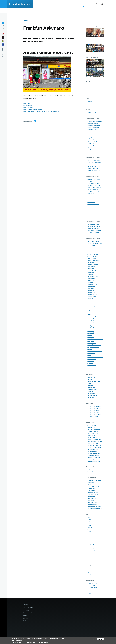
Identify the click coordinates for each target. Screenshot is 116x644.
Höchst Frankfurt (92, 280)
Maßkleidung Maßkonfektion (95, 351)
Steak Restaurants (92, 212)
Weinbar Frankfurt (92, 246)
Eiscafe (89, 150)
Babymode (90, 309)
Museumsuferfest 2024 (93, 455)
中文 (89, 529)
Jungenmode (91, 333)
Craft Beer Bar (91, 144)
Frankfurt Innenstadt (29, 108)
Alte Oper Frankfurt (92, 254)
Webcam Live (91, 586)
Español (90, 521)
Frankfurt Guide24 (20, 9)
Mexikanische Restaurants (94, 187)
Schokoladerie (91, 202)
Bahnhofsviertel (92, 258)
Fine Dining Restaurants (94, 161)
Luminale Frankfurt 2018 (94, 453)
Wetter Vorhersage (92, 588)
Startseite (26, 21)
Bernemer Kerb (91, 427)
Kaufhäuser (90, 337)
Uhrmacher (90, 367)
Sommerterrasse (92, 206)
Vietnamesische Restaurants (95, 244)
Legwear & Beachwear (93, 347)
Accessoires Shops (92, 307)
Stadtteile (90, 546)
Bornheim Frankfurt (93, 264)
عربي (89, 517)
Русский (90, 527)
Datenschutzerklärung (29, 613)
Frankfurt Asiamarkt (28, 104)
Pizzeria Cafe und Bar (93, 191)
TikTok (89, 573)
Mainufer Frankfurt (92, 284)
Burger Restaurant (92, 138)
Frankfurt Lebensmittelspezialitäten (32, 110)
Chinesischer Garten (93, 433)
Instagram (90, 571)
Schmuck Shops (92, 359)
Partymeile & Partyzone (94, 552)
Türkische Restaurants (93, 233)
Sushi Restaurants (92, 214)
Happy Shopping (92, 327)
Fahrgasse (90, 380)
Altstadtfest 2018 (92, 425)
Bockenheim (91, 262)
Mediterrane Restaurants (94, 185)
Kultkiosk (90, 181)
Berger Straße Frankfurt (94, 260)
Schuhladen (91, 361)
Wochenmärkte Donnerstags (95, 411)
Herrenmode (91, 331)
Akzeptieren (94, 639)
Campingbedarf (91, 317)
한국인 (89, 533)
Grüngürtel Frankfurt (93, 276)
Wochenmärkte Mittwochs (94, 409)
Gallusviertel (91, 272)
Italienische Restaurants (94, 171)
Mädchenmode (91, 353)
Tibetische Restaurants (93, 229)
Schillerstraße (91, 394)
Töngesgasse (91, 398)
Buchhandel (91, 313)
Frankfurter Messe (92, 270)
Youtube (90, 575)
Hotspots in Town (92, 113)
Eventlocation (91, 152)
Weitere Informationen (46, 642)
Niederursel (90, 288)
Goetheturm (91, 274)
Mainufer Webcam (92, 584)
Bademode (90, 311)
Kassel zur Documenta (93, 487)
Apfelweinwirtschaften (93, 123)
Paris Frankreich (92, 470)
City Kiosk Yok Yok (92, 437)
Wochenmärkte (91, 554)
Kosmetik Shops (92, 343)
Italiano (89, 525)
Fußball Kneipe (91, 165)
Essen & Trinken (92, 542)
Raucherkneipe (91, 193)
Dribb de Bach (91, 266)
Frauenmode (91, 323)
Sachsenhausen (92, 296)
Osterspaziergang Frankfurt (95, 461)
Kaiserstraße (91, 386)
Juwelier (90, 335)
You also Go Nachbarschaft (95, 509)
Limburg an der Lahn (93, 493)
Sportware (90, 363)
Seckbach (90, 298)
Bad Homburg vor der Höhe (95, 481)
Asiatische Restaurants (94, 125)
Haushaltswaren (92, 329)
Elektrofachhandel (92, 321)
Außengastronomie (92, 129)
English (89, 519)
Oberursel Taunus (92, 503)
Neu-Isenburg (91, 286)
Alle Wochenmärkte (93, 417)
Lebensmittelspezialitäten (94, 183)
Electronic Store (92, 319)
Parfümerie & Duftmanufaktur (95, 357)
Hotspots (90, 558)
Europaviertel (91, 268)
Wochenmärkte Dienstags (94, 407)
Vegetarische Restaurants (94, 241)
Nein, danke (101, 639)
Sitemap (25, 618)
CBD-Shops (91, 315)
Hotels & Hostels (92, 560)
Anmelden (90, 594)
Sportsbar (90, 210)
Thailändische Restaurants (94, 227)
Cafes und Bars (92, 140)
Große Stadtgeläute (93, 449)
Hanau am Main (92, 483)
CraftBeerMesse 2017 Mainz (95, 439)
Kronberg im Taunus (93, 489)
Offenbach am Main (93, 294)
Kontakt (25, 616)
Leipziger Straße (92, 388)
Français (90, 523)
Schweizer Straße (92, 396)
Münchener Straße (92, 390)
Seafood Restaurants (93, 204)
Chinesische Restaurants (94, 142)
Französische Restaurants (94, 163)
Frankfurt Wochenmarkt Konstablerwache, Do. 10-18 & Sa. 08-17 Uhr (41, 112)
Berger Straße (91, 378)
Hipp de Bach (91, 278)
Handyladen (91, 325)
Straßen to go (91, 548)
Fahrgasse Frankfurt (29, 106)
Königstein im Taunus (93, 491)
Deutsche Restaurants (93, 146)
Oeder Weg (90, 392)
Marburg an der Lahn (93, 495)
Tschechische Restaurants (94, 231)
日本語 (89, 531)
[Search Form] (102, 9)
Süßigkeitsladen (92, 216)
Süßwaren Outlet (92, 365)
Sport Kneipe (91, 208)
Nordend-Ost (91, 290)
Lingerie (90, 349)
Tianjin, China (91, 472)
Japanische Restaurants (94, 179)
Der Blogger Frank (28, 608)
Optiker (89, 355)
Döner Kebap (91, 148)
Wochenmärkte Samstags (94, 415)
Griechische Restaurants (94, 167)
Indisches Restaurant (93, 169)
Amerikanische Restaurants (95, 121)
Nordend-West (91, 292)
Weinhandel (91, 369)
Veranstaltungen (92, 550)
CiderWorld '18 (91, 435)
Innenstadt (90, 282)
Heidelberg (90, 485)
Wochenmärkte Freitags (94, 413)
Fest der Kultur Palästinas (94, 445)
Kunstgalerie (91, 556)
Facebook (90, 569)
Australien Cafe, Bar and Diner (95, 127)
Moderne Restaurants (93, 189)
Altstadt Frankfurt (92, 256)
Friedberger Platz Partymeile (95, 447)
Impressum (26, 610)
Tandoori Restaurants (93, 225)
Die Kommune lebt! (92, 451)
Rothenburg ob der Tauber (94, 507)
